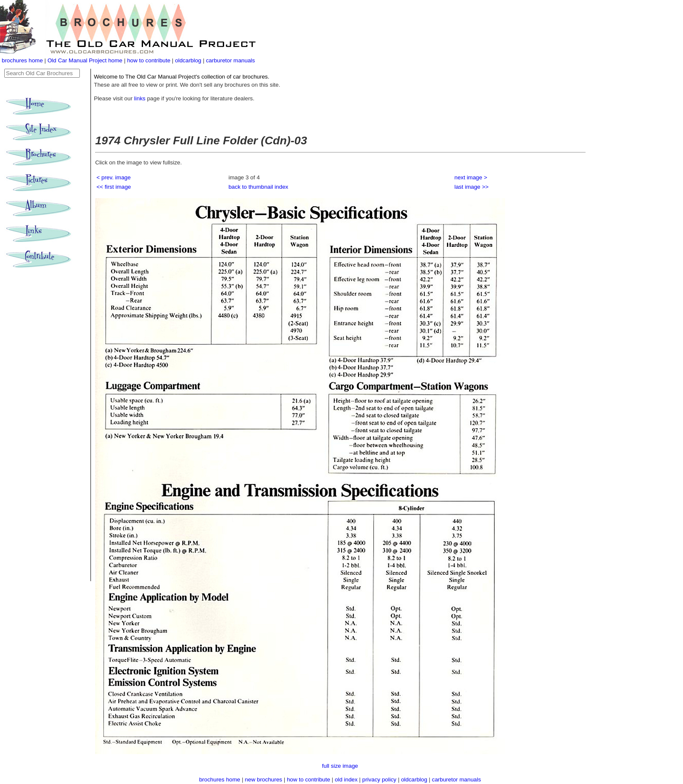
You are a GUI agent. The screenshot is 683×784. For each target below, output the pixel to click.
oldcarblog (188, 60)
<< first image (114, 187)
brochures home (22, 60)
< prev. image (114, 177)
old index (346, 780)
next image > (471, 177)
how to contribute (149, 60)
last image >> (472, 187)
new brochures (264, 780)
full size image (340, 766)
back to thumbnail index (258, 187)
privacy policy (380, 780)
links (140, 98)
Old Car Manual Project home (86, 60)
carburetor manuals (230, 60)
